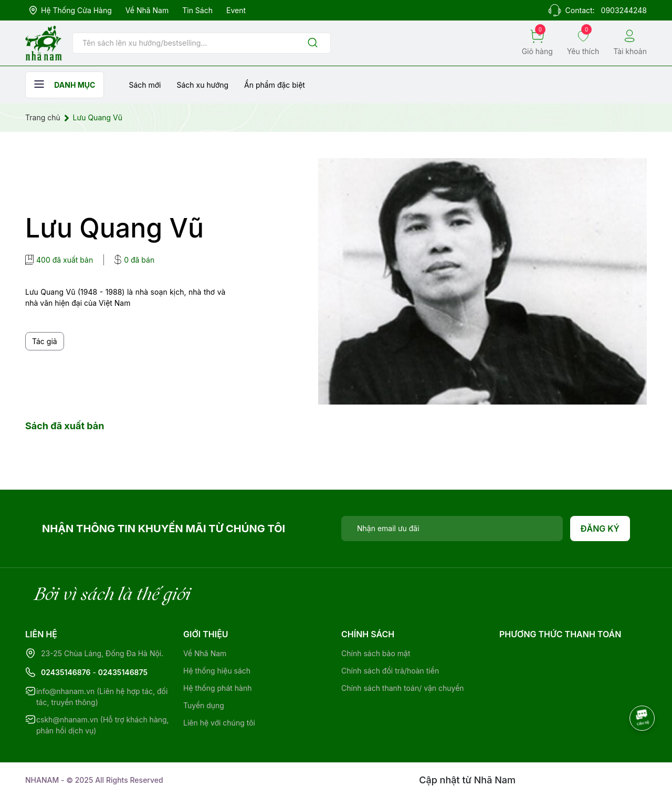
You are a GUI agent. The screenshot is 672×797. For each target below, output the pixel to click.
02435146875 (123, 672)
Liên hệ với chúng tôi (219, 723)
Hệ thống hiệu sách (217, 671)
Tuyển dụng (204, 705)
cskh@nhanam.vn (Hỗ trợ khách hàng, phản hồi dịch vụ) (103, 725)
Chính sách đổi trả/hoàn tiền (390, 671)
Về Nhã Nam (147, 10)
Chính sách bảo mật (376, 653)
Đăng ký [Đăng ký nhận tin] (600, 529)
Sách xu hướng (202, 85)
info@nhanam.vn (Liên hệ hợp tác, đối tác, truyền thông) (102, 697)
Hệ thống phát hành (217, 688)
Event (236, 10)
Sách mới (145, 85)
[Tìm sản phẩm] (202, 43)
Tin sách (197, 10)
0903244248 (624, 10)
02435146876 (66, 672)
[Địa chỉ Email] (452, 529)
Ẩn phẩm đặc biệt (275, 85)
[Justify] (313, 43)
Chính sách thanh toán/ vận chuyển (403, 688)
